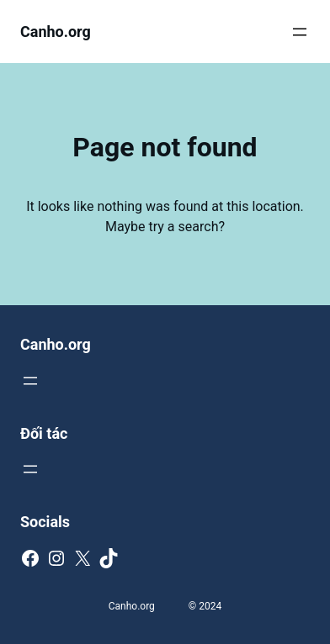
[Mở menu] (300, 32)
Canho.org (56, 32)
